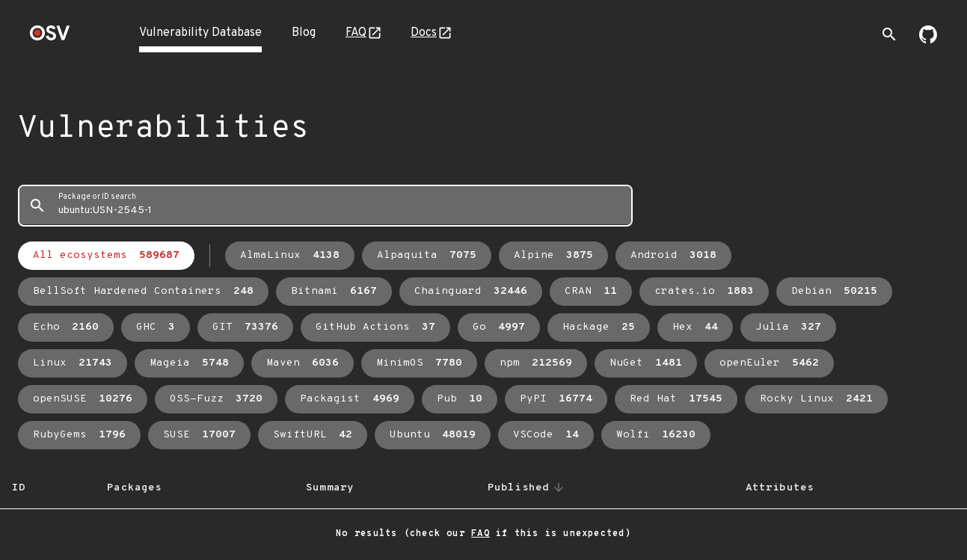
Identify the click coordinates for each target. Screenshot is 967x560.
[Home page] (50, 38)
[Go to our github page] (928, 40)
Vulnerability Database (200, 33)
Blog (304, 33)
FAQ (356, 33)
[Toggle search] (889, 34)
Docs (424, 33)
